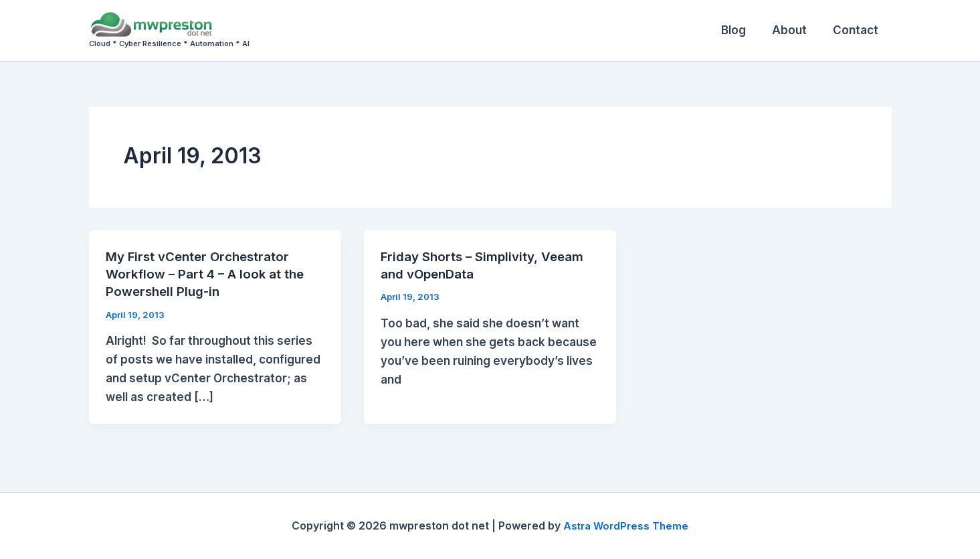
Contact (858, 30)
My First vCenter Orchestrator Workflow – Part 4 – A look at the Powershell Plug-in (209, 274)
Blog (742, 30)
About (795, 30)
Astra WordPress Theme (626, 526)
